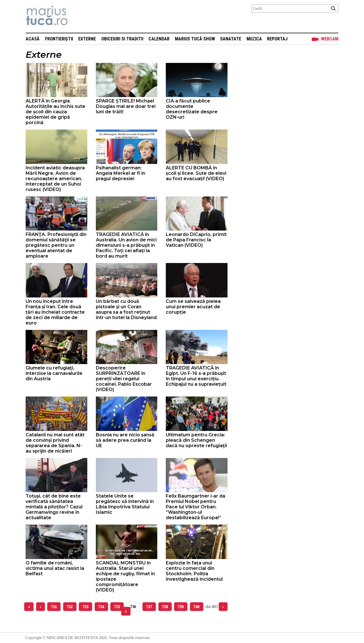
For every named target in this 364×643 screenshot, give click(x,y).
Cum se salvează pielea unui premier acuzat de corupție (193, 307)
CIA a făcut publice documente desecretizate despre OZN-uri (192, 109)
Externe (87, 39)
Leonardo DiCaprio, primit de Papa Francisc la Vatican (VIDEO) (196, 240)
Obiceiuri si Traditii (122, 39)
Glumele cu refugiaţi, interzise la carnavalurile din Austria (54, 373)
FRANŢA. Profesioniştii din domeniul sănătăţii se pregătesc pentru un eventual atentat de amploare (56, 245)
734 (101, 607)
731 (54, 607)
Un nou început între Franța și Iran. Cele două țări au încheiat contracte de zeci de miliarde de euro (55, 312)
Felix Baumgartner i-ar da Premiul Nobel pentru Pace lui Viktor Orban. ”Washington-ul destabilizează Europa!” (196, 507)
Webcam (330, 39)
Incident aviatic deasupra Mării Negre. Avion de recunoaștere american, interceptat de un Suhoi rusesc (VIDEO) (55, 179)
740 (197, 607)
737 (149, 607)
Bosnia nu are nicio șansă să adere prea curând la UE (125, 440)
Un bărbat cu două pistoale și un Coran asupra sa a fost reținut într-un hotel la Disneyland (126, 309)
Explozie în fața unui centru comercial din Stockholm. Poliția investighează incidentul (194, 571)
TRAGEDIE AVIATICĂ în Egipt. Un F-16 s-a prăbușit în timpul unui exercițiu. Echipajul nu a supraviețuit (196, 376)
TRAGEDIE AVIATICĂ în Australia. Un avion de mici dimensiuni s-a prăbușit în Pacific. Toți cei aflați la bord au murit (126, 245)
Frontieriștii (59, 39)
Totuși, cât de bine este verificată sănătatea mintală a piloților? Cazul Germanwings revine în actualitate (54, 507)
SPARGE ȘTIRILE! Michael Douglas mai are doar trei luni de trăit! (126, 106)
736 (133, 607)
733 (85, 607)
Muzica (254, 39)
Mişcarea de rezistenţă (77, 16)
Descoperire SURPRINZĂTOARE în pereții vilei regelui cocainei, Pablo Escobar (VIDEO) (124, 379)
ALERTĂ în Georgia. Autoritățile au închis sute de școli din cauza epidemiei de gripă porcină (55, 112)
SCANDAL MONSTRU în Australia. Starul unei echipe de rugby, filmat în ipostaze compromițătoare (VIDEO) (125, 576)
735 (117, 607)
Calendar (159, 39)
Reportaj (277, 39)
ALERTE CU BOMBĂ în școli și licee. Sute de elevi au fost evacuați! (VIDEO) (196, 173)
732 (70, 607)
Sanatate (231, 39)
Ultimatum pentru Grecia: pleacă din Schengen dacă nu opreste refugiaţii (196, 440)
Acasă (33, 39)
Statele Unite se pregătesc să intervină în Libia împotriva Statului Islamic (125, 504)
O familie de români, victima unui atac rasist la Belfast (55, 568)
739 (181, 607)
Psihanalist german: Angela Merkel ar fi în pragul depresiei (121, 173)
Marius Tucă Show (195, 39)
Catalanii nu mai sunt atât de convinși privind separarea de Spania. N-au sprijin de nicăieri (55, 443)
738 (165, 607)
